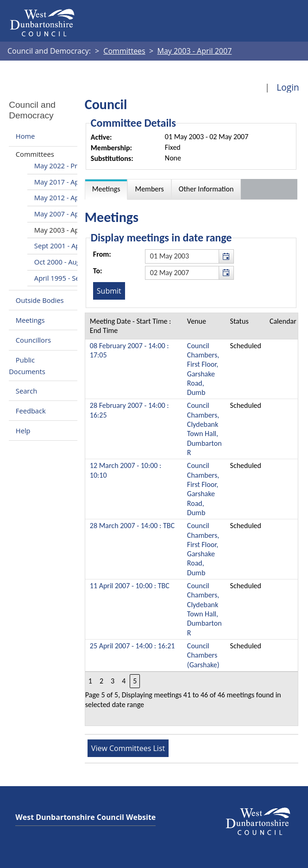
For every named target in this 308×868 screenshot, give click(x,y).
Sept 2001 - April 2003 (69, 246)
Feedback (31, 411)
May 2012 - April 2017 (68, 197)
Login (288, 87)
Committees (35, 154)
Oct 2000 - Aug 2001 (66, 262)
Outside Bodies (40, 300)
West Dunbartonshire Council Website (85, 817)
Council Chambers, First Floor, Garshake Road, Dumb (203, 369)
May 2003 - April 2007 (68, 230)
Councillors (33, 340)
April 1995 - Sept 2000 (69, 278)
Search (26, 391)
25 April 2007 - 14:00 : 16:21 (132, 646)
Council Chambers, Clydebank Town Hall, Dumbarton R (204, 429)
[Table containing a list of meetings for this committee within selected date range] (192, 519)
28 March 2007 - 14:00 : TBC (132, 526)
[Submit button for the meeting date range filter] (109, 291)
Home (25, 136)
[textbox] (189, 256)
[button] (226, 256)
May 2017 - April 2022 (68, 182)
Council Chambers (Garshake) (203, 655)
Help (23, 431)
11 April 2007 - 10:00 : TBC (130, 586)
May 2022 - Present (65, 166)
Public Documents (27, 366)
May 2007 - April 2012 (68, 214)
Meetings (30, 320)
